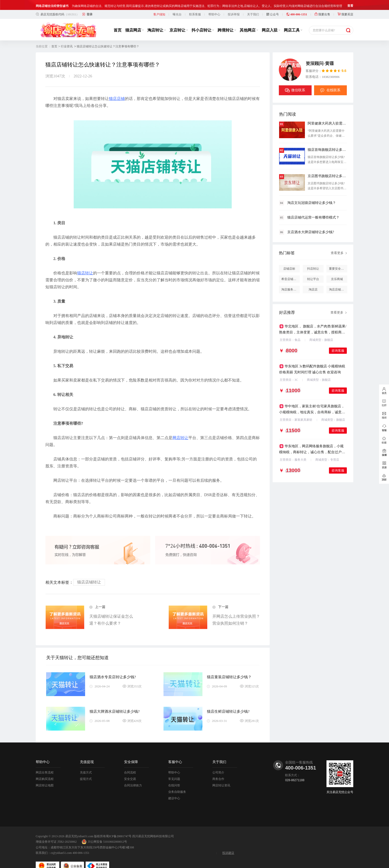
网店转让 (180, 428)
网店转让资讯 (221, 775)
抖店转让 (313, 259)
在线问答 (174, 775)
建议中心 (174, 788)
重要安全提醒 (338, 259)
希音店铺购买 (290, 269)
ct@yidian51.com (61, 843)
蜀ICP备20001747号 (119, 826)
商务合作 (218, 769)
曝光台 (177, 4)
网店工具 (293, 20)
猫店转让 (85, 263)
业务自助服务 (177, 782)
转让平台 (313, 269)
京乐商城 (337, 269)
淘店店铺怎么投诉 (338, 280)
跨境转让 (227, 20)
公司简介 (218, 763)
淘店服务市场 (290, 280)
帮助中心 (214, 4)
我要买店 (345, 4)
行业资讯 (67, 36)
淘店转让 (157, 20)
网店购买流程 (45, 769)
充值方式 (86, 763)
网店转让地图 (45, 775)
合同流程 (130, 763)
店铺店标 (289, 259)
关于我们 (253, 4)
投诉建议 (228, 843)
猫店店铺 (117, 89)
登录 (90, 4)
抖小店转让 (203, 20)
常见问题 (174, 769)
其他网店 (249, 20)
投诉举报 (234, 4)
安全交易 (130, 769)
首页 (118, 20)
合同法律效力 (133, 775)
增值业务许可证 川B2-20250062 (56, 832)
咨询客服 (338, 341)
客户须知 (159, 4)
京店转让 (179, 20)
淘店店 (313, 280)
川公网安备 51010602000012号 (104, 832)
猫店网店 (134, 20)
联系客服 (195, 4)
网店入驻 (271, 20)
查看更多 (337, 243)
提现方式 (86, 769)
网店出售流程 (45, 763)
